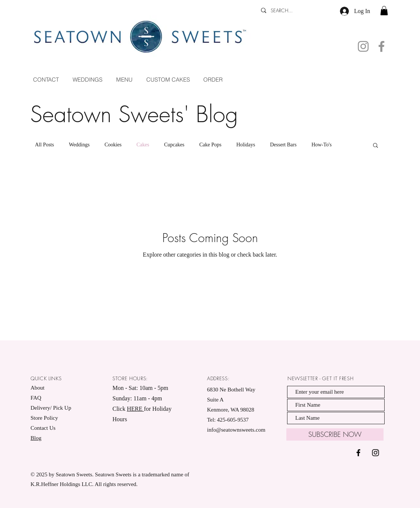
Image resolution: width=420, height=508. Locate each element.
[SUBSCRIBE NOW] (335, 434)
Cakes (143, 145)
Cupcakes (174, 145)
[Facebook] (381, 46)
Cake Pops (210, 145)
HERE (136, 409)
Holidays (246, 145)
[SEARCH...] (292, 10)
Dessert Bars (283, 145)
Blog (36, 438)
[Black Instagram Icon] (376, 453)
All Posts (44, 145)
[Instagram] (363, 46)
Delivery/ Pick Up (52, 408)
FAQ (36, 398)
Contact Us (43, 428)
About (38, 388)
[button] (384, 11)
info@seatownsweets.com (236, 430)
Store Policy (44, 418)
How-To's (321, 145)
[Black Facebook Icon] (358, 453)
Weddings (79, 145)
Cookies (113, 145)
